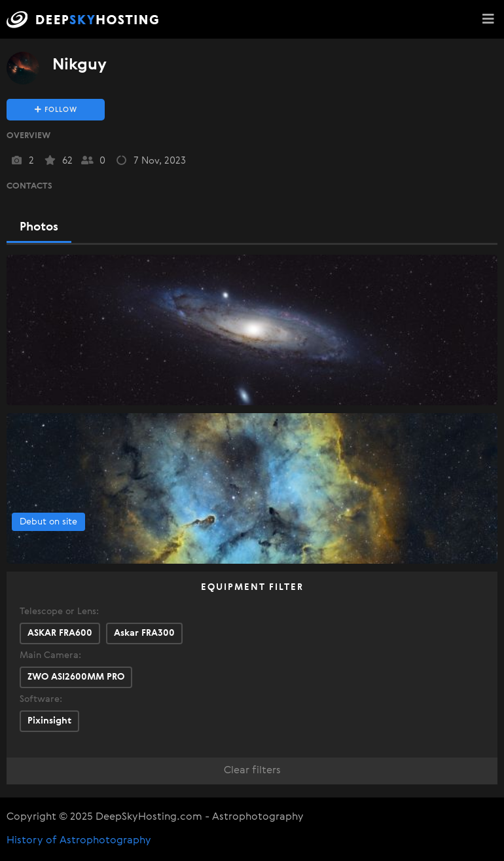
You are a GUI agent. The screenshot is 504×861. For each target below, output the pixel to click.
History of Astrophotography (79, 841)
